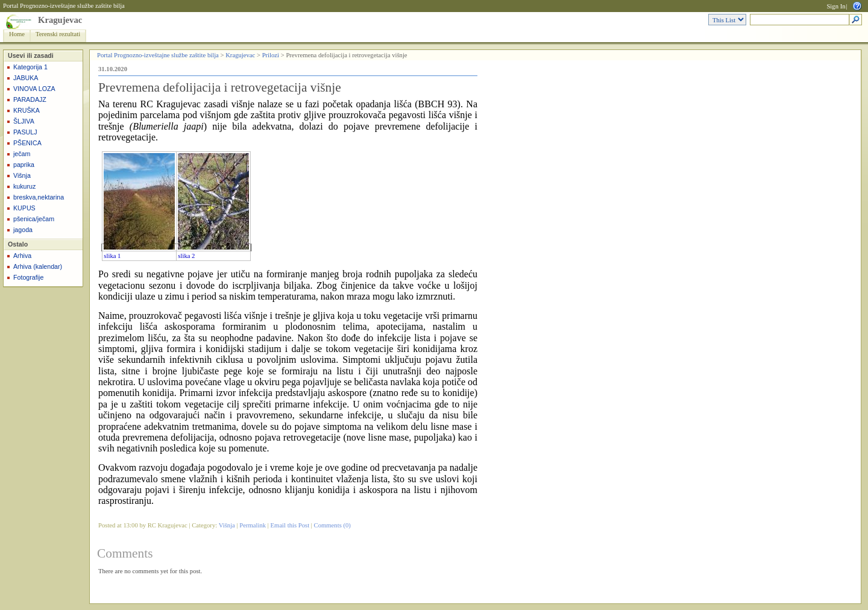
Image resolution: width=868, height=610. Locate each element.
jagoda (23, 230)
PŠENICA (27, 143)
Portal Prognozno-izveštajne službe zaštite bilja (64, 6)
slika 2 (186, 256)
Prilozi (271, 55)
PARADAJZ (30, 99)
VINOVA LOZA (34, 89)
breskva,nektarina (39, 197)
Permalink (253, 525)
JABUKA (26, 78)
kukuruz (24, 186)
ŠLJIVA (24, 121)
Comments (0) (332, 525)
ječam (22, 154)
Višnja (22, 175)
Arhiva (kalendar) (38, 266)
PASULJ (25, 132)
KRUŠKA (27, 110)
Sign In (836, 6)
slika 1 (112, 256)
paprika (24, 165)
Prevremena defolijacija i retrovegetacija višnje (220, 87)
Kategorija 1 (30, 67)
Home (17, 34)
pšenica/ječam (34, 219)
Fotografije (28, 277)
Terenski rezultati (58, 34)
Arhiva (22, 256)
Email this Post (290, 525)
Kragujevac (60, 20)
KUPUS (24, 208)
